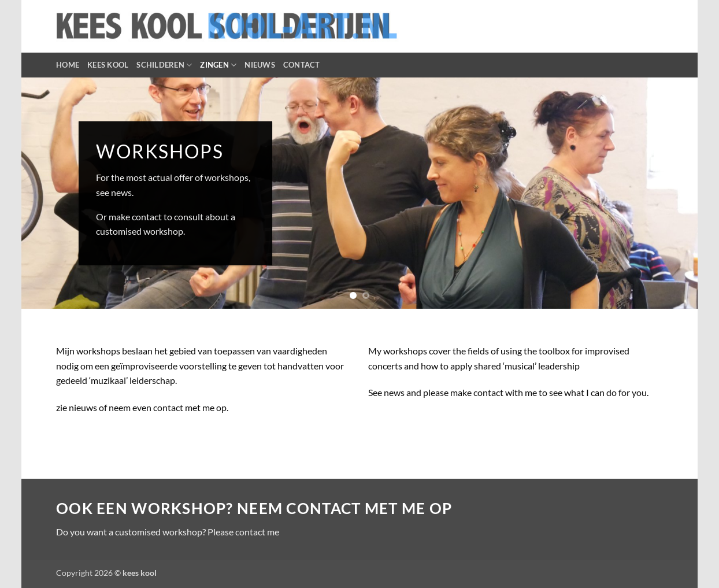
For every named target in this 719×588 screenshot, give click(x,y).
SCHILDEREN (164, 65)
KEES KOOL (108, 65)
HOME (68, 65)
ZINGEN (218, 65)
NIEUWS (260, 65)
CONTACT (302, 65)
